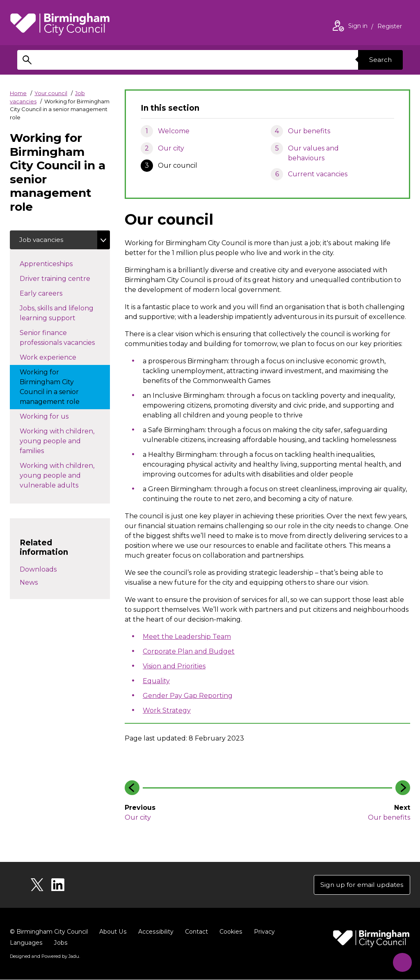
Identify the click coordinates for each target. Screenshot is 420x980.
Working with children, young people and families (57, 442)
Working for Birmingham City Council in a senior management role (58, 388)
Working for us (52, 417)
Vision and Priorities (174, 666)
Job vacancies (42, 240)
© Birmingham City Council (49, 932)
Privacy (262, 932)
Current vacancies (318, 174)
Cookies (229, 932)
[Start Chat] (401, 961)
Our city (171, 148)
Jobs (60, 944)
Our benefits (309, 131)
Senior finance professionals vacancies (65, 338)
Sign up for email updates (361, 885)
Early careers (56, 294)
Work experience (56, 358)
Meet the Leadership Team (187, 637)
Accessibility (155, 932)
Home (18, 93)
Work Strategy (167, 710)
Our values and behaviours (313, 153)
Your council (51, 93)
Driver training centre (63, 279)
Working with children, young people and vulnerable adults (57, 476)
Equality (156, 681)
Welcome (174, 131)
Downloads (38, 570)
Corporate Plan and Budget (189, 651)
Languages (26, 944)
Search (380, 60)
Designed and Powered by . (45, 957)
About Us (113, 932)
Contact (195, 932)
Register (390, 27)
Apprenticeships (54, 264)
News (29, 583)
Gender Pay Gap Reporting (188, 696)
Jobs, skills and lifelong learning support (62, 314)
